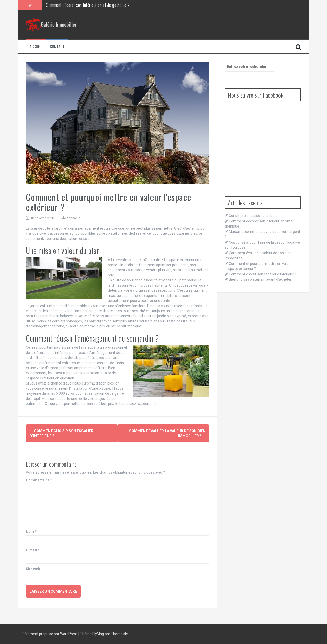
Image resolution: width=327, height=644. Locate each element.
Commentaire (39, 480)
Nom (31, 532)
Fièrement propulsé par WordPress (50, 634)
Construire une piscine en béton (254, 216)
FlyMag (98, 634)
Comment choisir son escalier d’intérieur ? (262, 274)
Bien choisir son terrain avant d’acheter (260, 279)
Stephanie (73, 218)
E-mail (33, 550)
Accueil (36, 47)
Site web (33, 569)
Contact (57, 47)
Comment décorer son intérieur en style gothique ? (88, 5)
